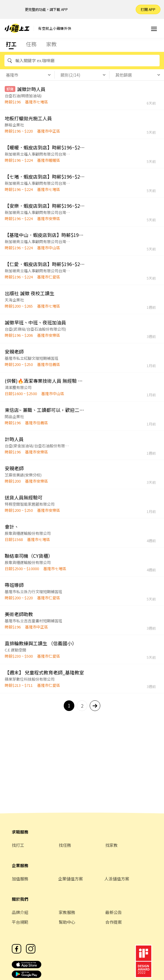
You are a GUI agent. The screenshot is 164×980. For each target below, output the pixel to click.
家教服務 (67, 912)
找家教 (111, 845)
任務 (31, 44)
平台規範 (20, 922)
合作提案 (114, 922)
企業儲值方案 (70, 879)
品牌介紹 (20, 912)
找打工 (18, 845)
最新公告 (114, 912)
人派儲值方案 (117, 879)
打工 (11, 44)
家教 (51, 44)
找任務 (65, 845)
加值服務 (20, 879)
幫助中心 (67, 922)
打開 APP (148, 9)
